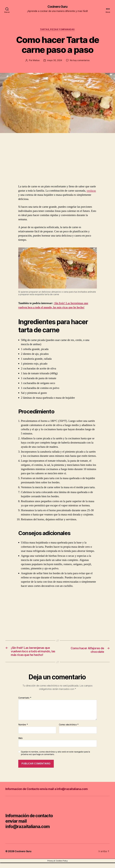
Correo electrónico (69, 730)
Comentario (25, 703)
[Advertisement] (39, 165)
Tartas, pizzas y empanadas (57, 30)
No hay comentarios (80, 61)
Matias (36, 61)
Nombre (23, 730)
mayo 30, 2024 (55, 61)
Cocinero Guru (57, 7)
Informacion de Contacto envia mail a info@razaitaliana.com (50, 794)
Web (20, 744)
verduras (91, 191)
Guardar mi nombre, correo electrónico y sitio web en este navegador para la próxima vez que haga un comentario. (55, 759)
